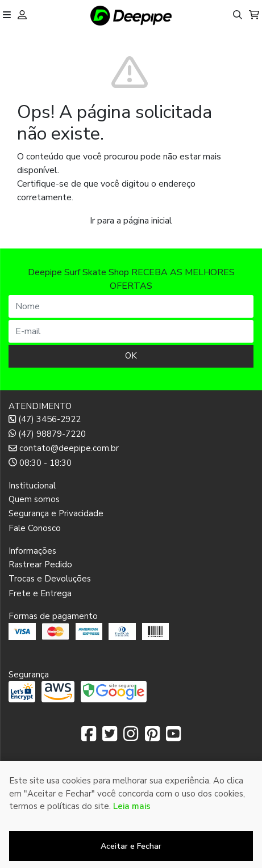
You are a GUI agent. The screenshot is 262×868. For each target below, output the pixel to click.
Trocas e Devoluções (50, 579)
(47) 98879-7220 (47, 434)
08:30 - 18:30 (40, 463)
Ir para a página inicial (131, 221)
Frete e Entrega (40, 593)
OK (131, 356)
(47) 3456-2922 (45, 419)
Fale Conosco (35, 528)
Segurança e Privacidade (56, 513)
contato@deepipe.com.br (64, 448)
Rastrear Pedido (40, 564)
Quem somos (34, 499)
